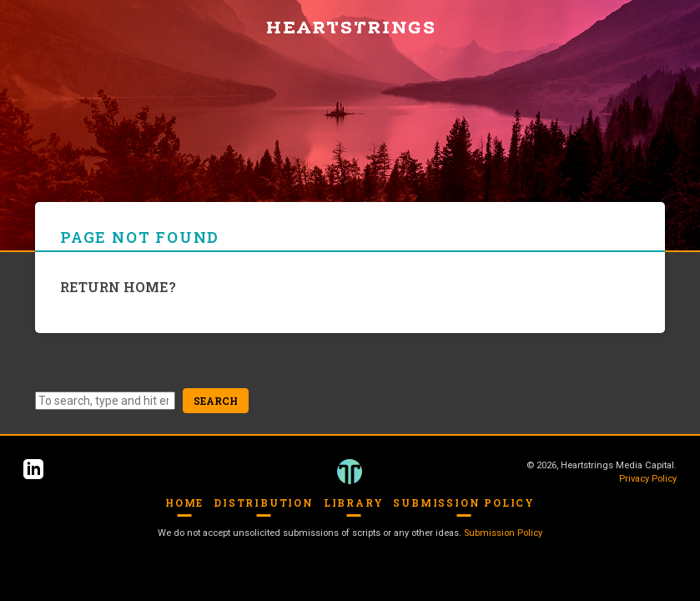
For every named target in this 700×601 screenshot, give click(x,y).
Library (354, 503)
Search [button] (216, 401)
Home (184, 503)
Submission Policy (464, 503)
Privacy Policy (648, 479)
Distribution (264, 503)
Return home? (118, 287)
